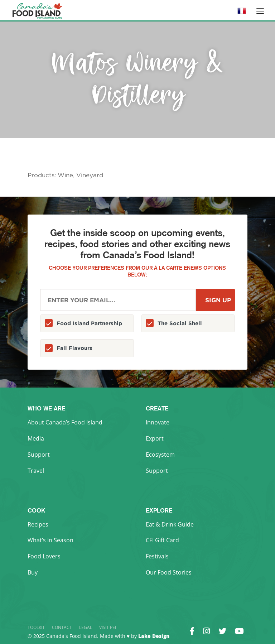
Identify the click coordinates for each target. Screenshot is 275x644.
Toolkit (36, 627)
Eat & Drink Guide (170, 524)
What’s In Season (50, 540)
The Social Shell (180, 323)
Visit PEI (108, 627)
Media (36, 438)
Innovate (158, 422)
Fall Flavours (74, 348)
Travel (36, 471)
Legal (86, 627)
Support (39, 455)
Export (155, 438)
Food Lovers (44, 556)
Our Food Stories (169, 572)
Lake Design (154, 636)
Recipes (38, 524)
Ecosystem (160, 455)
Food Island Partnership (89, 323)
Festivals (157, 556)
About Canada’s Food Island (65, 422)
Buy (33, 572)
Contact (62, 627)
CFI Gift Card (162, 540)
